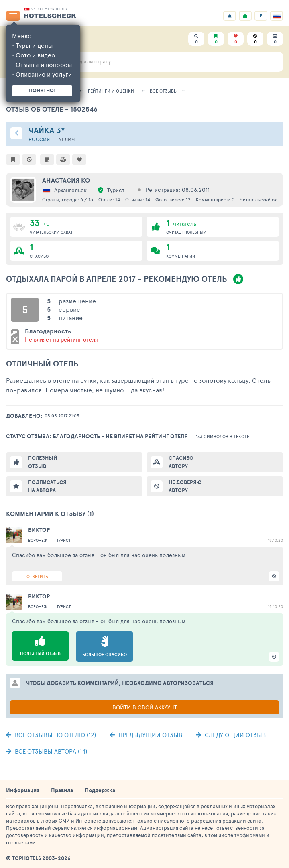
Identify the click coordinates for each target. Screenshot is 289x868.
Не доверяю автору (185, 486)
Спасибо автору (181, 462)
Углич (67, 139)
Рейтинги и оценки (111, 91)
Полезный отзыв (43, 462)
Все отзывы (164, 91)
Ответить (37, 576)
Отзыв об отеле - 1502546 (52, 109)
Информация (23, 790)
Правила (62, 790)
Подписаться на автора (47, 486)
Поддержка (100, 790)
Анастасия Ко (66, 180)
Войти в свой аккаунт (145, 707)
